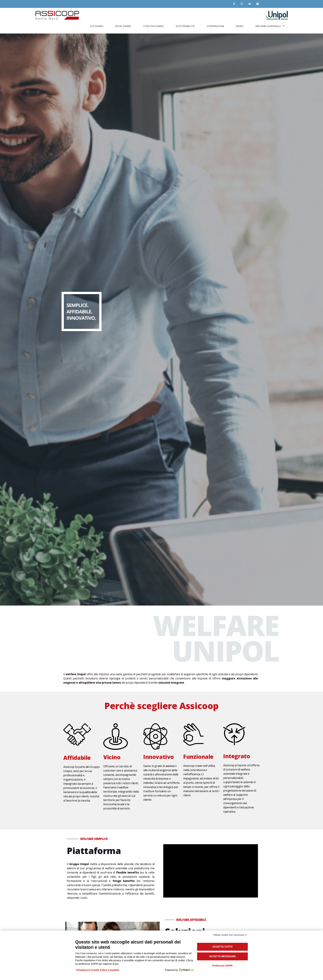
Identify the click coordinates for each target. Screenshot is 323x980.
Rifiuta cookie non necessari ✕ (230, 935)
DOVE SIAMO (123, 26)
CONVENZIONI (215, 26)
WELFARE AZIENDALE (270, 26)
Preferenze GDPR (222, 966)
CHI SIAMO (97, 26)
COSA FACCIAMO (153, 26)
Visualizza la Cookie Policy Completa (98, 970)
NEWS (240, 26)
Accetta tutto (223, 947)
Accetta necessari (222, 956)
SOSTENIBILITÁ (185, 26)
